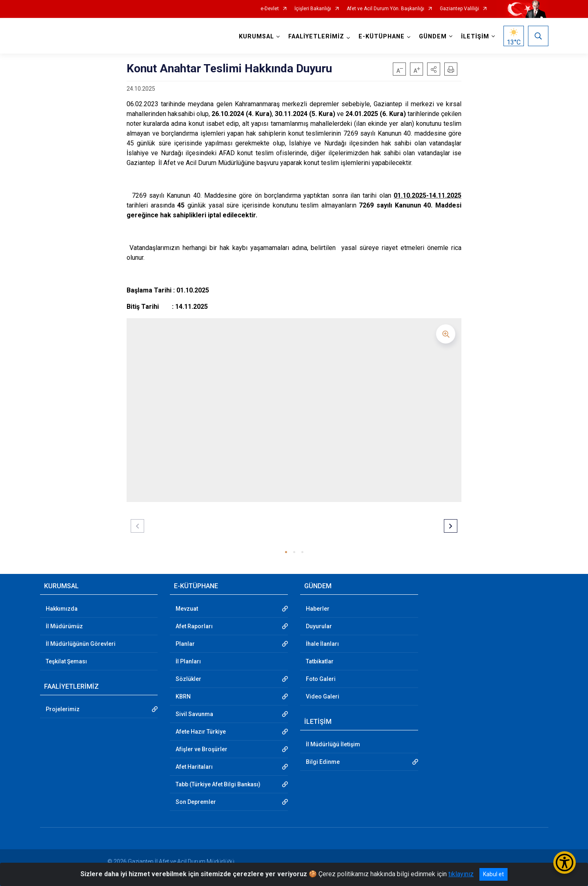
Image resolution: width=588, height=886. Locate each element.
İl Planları (188, 661)
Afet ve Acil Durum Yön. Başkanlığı (385, 9)
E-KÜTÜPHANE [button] (382, 37)
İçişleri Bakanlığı (313, 9)
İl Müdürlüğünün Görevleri (81, 644)
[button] (434, 69)
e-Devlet (270, 9)
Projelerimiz (63, 709)
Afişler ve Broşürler (202, 749)
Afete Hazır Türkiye (201, 732)
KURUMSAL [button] (256, 37)
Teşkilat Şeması (66, 661)
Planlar (185, 644)
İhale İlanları (322, 644)
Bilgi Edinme (323, 762)
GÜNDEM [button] (433, 37)
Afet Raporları (194, 626)
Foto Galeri (321, 679)
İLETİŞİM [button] (475, 37)
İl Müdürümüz (64, 626)
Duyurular (319, 626)
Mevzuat (187, 609)
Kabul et (493, 874)
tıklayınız (461, 874)
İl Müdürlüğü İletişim (333, 744)
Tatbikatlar (320, 661)
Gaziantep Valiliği (459, 9)
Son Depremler (196, 802)
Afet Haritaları (194, 767)
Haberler (318, 609)
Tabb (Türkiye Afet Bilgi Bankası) (218, 784)
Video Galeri (323, 696)
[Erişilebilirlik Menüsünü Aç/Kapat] (565, 863)
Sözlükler (188, 679)
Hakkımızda (62, 609)
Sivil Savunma (194, 714)
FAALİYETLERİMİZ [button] (316, 37)
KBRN (183, 696)
